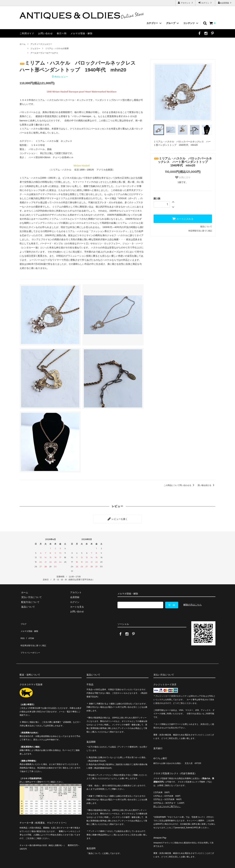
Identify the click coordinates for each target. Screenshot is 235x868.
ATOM (29, 631)
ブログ (23, 621)
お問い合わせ (46, 33)
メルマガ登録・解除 (82, 33)
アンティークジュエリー (41, 44)
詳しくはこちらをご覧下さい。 (167, 793)
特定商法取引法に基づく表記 (34, 636)
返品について (206, 227)
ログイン (205, 3)
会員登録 (225, 3)
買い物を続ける (207, 485)
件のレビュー (60, 77)
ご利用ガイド (27, 33)
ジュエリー (35, 49)
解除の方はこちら (193, 603)
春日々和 (62, 33)
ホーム (23, 44)
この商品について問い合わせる (180, 485)
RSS (22, 631)
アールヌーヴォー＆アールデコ (44, 53)
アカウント (186, 3)
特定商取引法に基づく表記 (200, 231)
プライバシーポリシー (31, 640)
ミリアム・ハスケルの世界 (57, 49)
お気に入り (183, 177)
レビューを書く (117, 518)
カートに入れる (183, 219)
